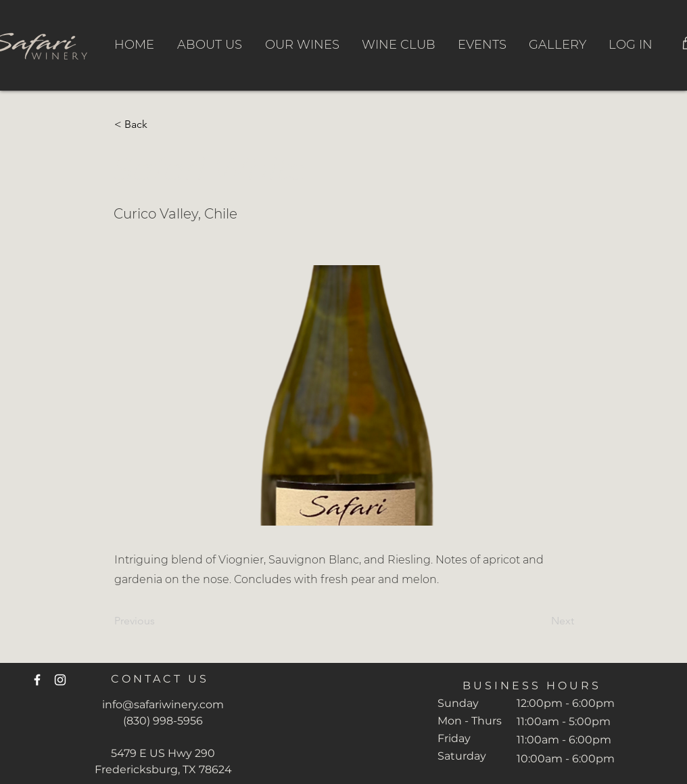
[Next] (540, 621)
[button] (159, 124)
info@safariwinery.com (163, 705)
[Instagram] (60, 680)
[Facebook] (37, 680)
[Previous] (159, 621)
